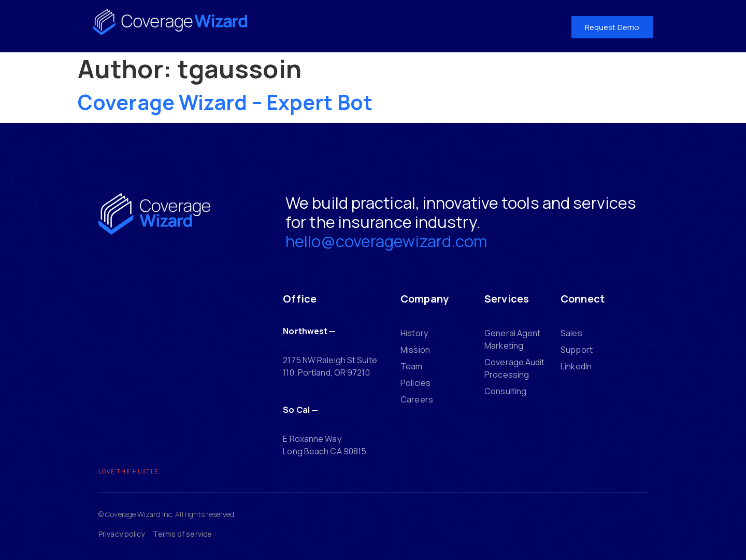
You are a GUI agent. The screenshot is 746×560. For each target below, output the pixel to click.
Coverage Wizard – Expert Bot (225, 102)
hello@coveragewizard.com (386, 241)
